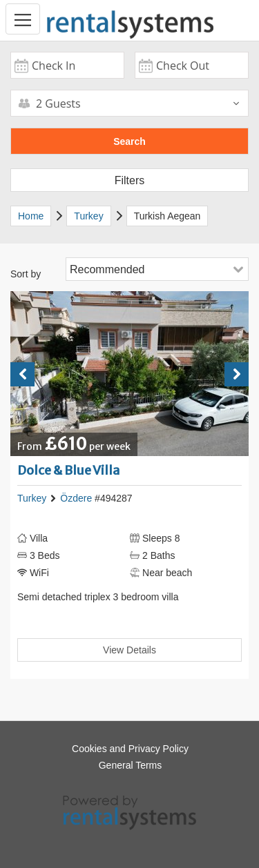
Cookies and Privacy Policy (130, 749)
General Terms (131, 765)
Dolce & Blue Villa (68, 470)
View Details (129, 650)
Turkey (32, 498)
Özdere (76, 498)
